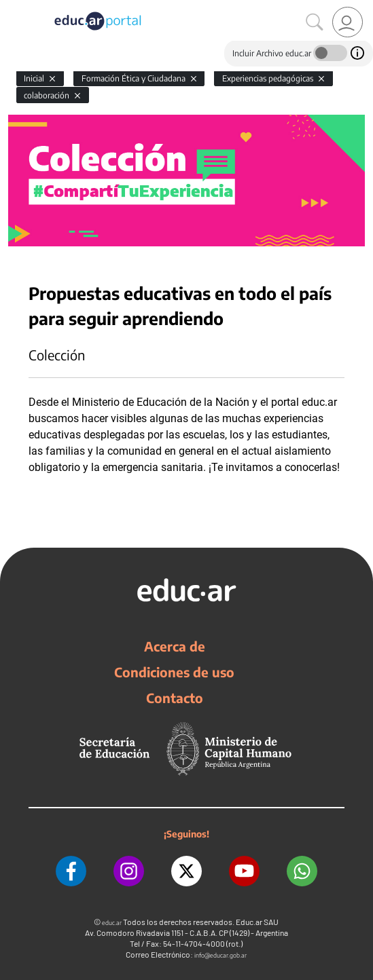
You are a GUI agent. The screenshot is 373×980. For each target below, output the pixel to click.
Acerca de (175, 646)
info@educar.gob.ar (220, 955)
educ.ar (112, 923)
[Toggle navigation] (12, 7)
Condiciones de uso (174, 672)
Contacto (175, 698)
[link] (348, 22)
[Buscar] (315, 22)
